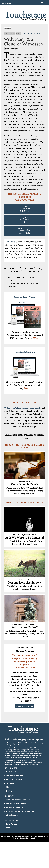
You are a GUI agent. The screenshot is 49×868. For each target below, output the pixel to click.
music (6, 33)
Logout (9, 791)
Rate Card (10, 824)
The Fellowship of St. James (20, 836)
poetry (12, 33)
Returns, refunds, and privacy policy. (25, 838)
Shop (8, 787)
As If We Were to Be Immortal (25, 538)
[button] (24, 297)
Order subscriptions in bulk (23, 408)
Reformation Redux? (25, 627)
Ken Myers (10, 242)
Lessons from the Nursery (25, 583)
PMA (8, 828)
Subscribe (10, 783)
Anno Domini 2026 (14, 779)
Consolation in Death (24, 484)
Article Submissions (15, 776)
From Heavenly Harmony (31, 33)
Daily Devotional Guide (16, 772)
